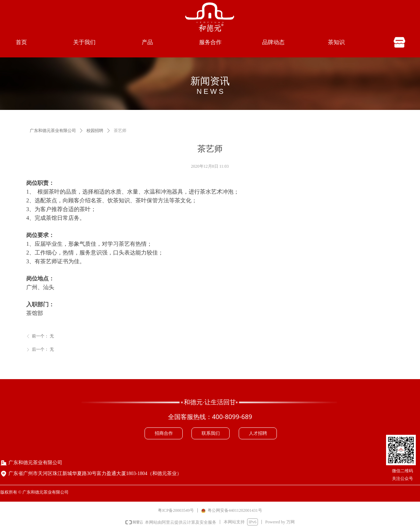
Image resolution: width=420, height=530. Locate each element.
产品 (147, 42)
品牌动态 (273, 42)
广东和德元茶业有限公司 (53, 131)
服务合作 (210, 42)
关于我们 (84, 42)
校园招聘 (95, 131)
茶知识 (336, 42)
